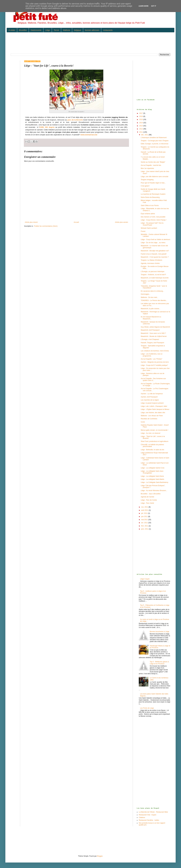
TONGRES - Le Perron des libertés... (154, 300)
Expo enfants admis (148, 214)
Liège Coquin (145, 579)
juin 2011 (145, 517)
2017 (141, 113)
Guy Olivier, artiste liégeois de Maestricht (155, 327)
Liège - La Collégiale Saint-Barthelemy (155, 482)
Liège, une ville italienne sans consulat (155, 177)
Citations (142, 818)
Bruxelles (23, 30)
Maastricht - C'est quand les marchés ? (155, 257)
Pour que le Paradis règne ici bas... (153, 183)
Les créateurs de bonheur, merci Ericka (155, 351)
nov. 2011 (145, 507)
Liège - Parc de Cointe (149, 500)
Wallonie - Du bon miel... (149, 297)
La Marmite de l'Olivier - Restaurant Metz (153, 812)
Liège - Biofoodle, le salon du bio (152, 450)
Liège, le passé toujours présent (152, 403)
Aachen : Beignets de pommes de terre (155, 362)
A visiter (12, 30)
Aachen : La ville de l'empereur (152, 394)
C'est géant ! (145, 186)
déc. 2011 (145, 135)
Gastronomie (36, 30)
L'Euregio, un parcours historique (153, 272)
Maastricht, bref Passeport (150, 330)
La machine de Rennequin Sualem (153, 194)
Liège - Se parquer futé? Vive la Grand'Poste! (152, 224)
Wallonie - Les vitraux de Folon (152, 416)
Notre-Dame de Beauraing (150, 197)
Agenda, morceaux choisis (150, 263)
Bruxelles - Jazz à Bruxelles (151, 494)
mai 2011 (145, 520)
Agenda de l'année (147, 497)
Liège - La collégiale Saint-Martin (153, 479)
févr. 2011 (145, 526)
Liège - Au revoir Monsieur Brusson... (154, 491)
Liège (48, 30)
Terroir (56, 30)
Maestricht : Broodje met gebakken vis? (155, 251)
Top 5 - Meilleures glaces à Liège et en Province (159, 663)
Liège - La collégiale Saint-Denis (152, 476)
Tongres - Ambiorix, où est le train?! (153, 275)
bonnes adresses (92, 30)
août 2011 (145, 510)
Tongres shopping (147, 180)
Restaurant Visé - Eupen (148, 815)
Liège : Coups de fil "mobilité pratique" (154, 365)
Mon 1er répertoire (147, 168)
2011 (141, 132)
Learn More (144, 6)
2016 (141, 116)
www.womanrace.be (89, 135)
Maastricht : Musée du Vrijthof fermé (154, 336)
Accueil (76, 222)
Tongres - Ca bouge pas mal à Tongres (155, 141)
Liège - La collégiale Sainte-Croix (153, 468)
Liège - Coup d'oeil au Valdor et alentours (156, 240)
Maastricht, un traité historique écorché (155, 278)
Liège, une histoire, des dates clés (153, 413)
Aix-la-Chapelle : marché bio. (151, 165)
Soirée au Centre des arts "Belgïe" (153, 162)
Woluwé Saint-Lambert (149, 228)
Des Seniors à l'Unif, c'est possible (153, 217)
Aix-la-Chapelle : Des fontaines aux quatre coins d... (153, 379)
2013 (141, 126)
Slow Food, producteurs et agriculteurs (155, 441)
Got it (154, 6)
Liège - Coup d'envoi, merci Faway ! (154, 220)
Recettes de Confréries (149, 419)
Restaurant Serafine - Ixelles (149, 820)
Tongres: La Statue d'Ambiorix (152, 260)
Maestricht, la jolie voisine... (151, 309)
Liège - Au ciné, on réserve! (151, 433)
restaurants (108, 30)
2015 (141, 119)
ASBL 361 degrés (47, 127)
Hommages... (146, 294)
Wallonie (67, 30)
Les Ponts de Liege (147, 708)
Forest (143, 231)
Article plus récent (31, 222)
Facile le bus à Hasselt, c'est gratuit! (154, 254)
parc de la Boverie (75, 120)
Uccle (143, 422)
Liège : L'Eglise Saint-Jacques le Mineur (155, 409)
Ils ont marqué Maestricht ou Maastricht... (151, 318)
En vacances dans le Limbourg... (152, 291)
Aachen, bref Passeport (149, 397)
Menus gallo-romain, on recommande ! (155, 430)
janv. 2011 (145, 529)
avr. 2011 (145, 523)
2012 (141, 129)
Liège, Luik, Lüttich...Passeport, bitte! (154, 406)
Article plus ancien (122, 222)
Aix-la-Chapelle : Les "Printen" (152, 359)
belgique (78, 30)
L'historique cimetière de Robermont (154, 138)
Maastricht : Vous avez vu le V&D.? (153, 333)
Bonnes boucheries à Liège (159, 632)
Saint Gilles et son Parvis (150, 205)
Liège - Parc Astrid (147, 503)
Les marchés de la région (150, 400)
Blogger (100, 856)
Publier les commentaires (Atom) (46, 226)
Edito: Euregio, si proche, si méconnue (155, 144)
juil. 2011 (145, 513)
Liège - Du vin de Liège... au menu (153, 243)
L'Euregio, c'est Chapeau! (150, 339)
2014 (141, 123)
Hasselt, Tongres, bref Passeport (152, 343)
